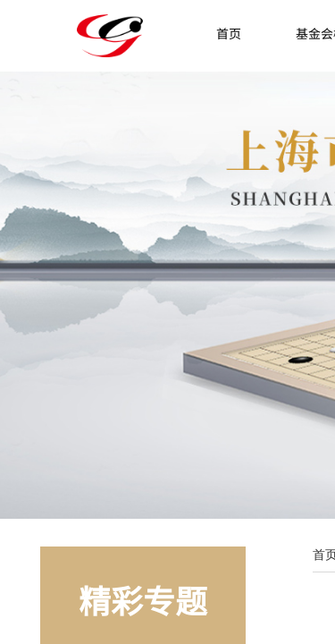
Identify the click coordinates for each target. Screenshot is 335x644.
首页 (229, 33)
